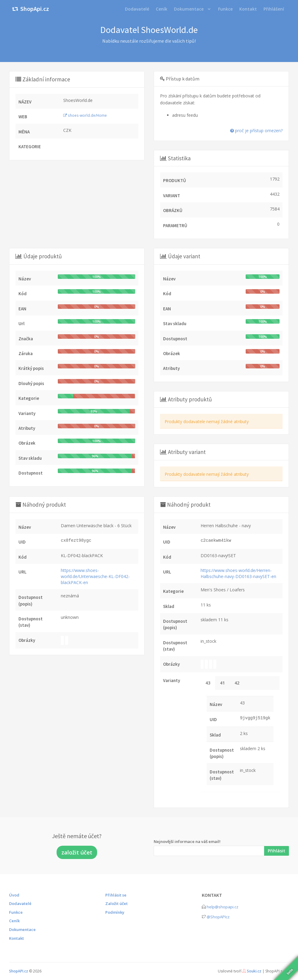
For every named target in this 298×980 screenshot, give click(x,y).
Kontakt (16, 938)
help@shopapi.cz (223, 907)
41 (222, 683)
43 (208, 683)
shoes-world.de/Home (85, 115)
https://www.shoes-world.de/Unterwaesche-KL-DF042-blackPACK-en (95, 576)
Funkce (16, 912)
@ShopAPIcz (218, 917)
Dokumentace (189, 9)
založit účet (77, 852)
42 (237, 683)
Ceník (14, 921)
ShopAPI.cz (19, 971)
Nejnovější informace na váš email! (187, 841)
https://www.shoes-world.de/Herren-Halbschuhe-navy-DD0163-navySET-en (238, 573)
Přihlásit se (116, 895)
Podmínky (115, 912)
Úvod (14, 895)
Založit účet (116, 903)
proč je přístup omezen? (256, 131)
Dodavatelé (20, 903)
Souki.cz (254, 971)
